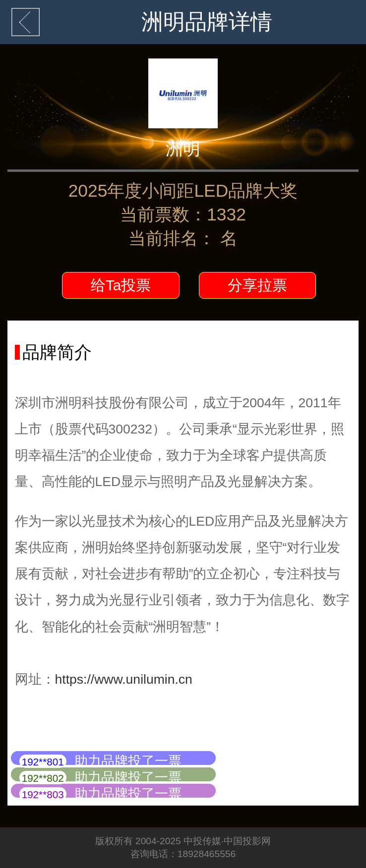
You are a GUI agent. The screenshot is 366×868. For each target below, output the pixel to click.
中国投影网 (247, 841)
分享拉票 (257, 285)
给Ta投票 (121, 285)
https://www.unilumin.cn (124, 679)
